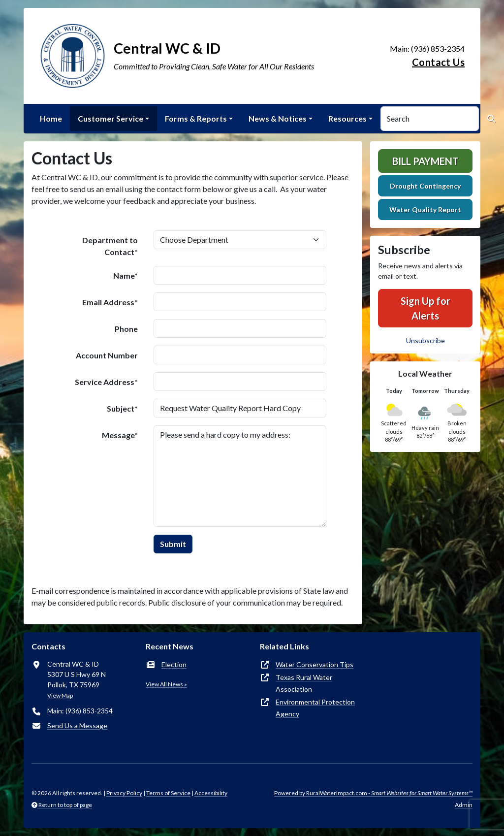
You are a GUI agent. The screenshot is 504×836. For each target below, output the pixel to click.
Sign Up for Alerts (425, 308)
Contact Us (438, 62)
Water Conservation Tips (315, 664)
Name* (126, 275)
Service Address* (106, 382)
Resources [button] (347, 118)
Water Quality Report (425, 209)
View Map (60, 695)
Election (174, 664)
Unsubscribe (425, 340)
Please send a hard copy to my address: (240, 476)
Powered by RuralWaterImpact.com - (373, 793)
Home (51, 118)
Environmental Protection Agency (315, 708)
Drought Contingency (425, 186)
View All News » (166, 684)
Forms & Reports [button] (196, 118)
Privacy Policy (124, 793)
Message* (120, 435)
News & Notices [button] (278, 118)
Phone (126, 329)
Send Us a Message (77, 725)
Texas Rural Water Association (304, 683)
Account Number (107, 355)
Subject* (122, 408)
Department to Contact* (110, 246)
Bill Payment (425, 161)
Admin (464, 805)
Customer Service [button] (110, 118)
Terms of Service (168, 793)
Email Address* (110, 302)
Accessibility (211, 793)
